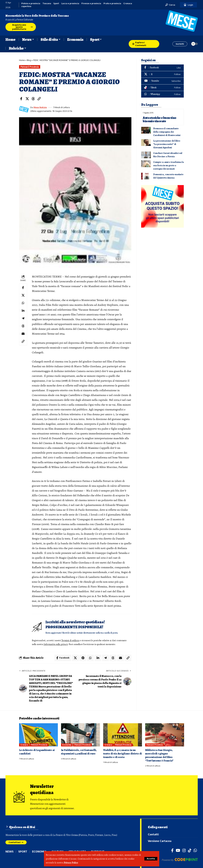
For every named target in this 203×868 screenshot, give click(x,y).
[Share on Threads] (33, 99)
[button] (151, 859)
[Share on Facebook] (21, 99)
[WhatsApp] (162, 94)
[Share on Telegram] (23, 318)
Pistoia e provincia (31, 3)
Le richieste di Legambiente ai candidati (37, 752)
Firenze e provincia (91, 3)
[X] (162, 74)
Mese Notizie (40, 107)
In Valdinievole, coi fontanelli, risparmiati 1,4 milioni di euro (79, 752)
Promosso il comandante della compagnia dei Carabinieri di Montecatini (167, 132)
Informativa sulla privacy (56, 644)
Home (22, 60)
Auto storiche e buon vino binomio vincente (159, 119)
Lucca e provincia (70, 3)
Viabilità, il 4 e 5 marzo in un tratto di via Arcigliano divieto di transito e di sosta (122, 754)
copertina (26, 6)
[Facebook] (162, 68)
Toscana (47, 3)
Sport (56, 3)
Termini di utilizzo (70, 640)
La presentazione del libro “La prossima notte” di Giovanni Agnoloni (167, 144)
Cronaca (128, 3)
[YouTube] (178, 850)
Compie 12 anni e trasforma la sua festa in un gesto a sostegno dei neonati (168, 165)
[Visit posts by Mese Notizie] (24, 109)
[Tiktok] (162, 88)
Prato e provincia (112, 3)
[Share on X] (27, 99)
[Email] (23, 334)
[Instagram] (184, 850)
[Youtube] (162, 81)
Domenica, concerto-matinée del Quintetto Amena (168, 176)
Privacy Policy (71, 863)
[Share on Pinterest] (83, 658)
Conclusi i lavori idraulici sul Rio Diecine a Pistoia (168, 155)
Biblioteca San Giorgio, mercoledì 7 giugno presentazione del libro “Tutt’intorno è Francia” (159, 755)
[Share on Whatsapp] (23, 303)
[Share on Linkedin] (23, 311)
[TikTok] (190, 850)
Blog (29, 60)
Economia (67, 745)
